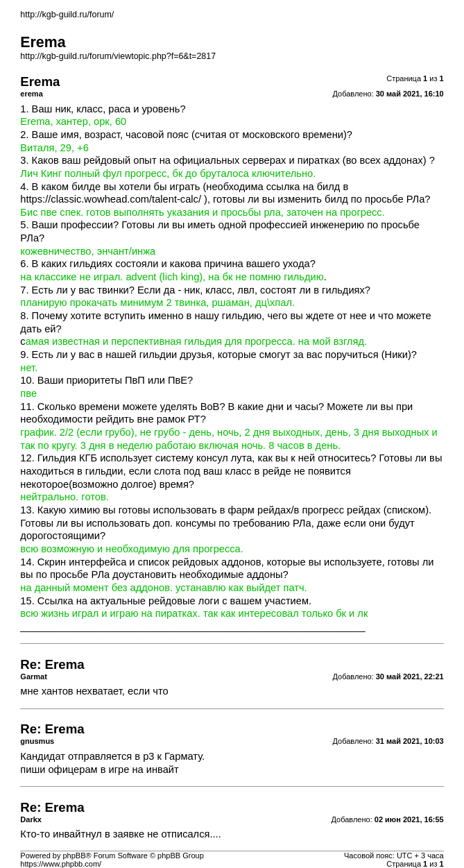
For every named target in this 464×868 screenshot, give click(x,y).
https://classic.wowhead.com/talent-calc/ (111, 199)
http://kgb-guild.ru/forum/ (67, 15)
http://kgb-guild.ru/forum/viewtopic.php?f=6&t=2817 (118, 56)
